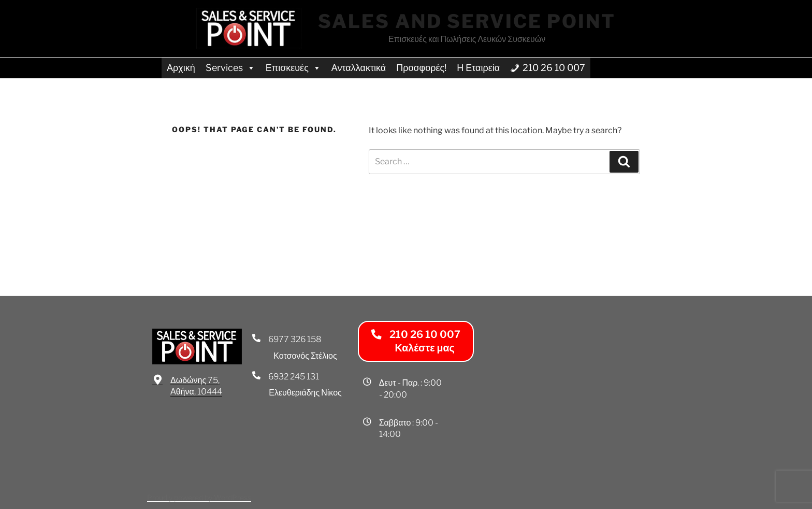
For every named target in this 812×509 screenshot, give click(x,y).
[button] (416, 341)
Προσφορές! (421, 68)
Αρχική (181, 68)
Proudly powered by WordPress (199, 497)
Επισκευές (293, 68)
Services (230, 68)
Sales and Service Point (467, 21)
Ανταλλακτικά (359, 68)
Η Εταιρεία (478, 68)
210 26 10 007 (554, 68)
